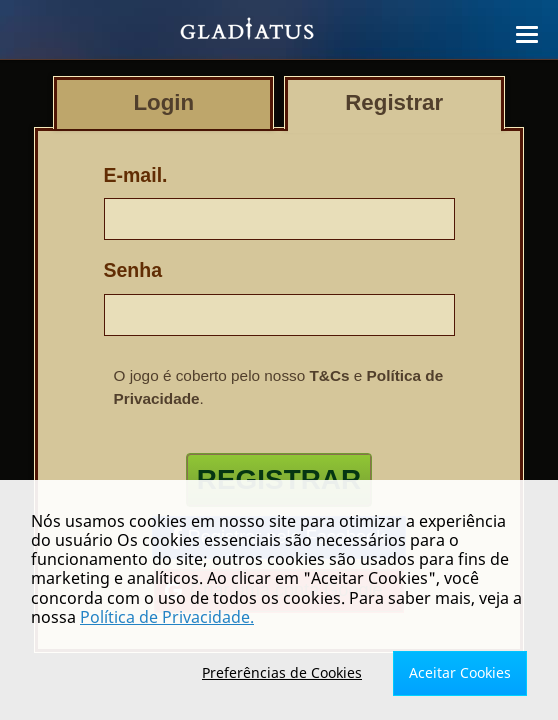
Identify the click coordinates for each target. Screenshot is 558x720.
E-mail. (136, 175)
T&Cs (330, 375)
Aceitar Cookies (460, 672)
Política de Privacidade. (167, 617)
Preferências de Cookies (282, 672)
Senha (133, 270)
